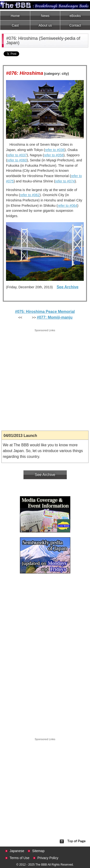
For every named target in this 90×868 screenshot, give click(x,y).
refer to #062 (30, 195)
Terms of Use (19, 858)
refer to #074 (65, 181)
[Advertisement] (45, 378)
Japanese (17, 851)
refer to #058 (54, 155)
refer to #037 (17, 155)
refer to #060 (17, 160)
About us (45, 25)
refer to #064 (67, 206)
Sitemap (38, 851)
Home (15, 16)
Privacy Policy (48, 858)
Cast (15, 25)
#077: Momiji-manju (55, 317)
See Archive (68, 287)
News (45, 16)
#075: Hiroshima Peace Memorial (45, 312)
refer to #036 (55, 150)
